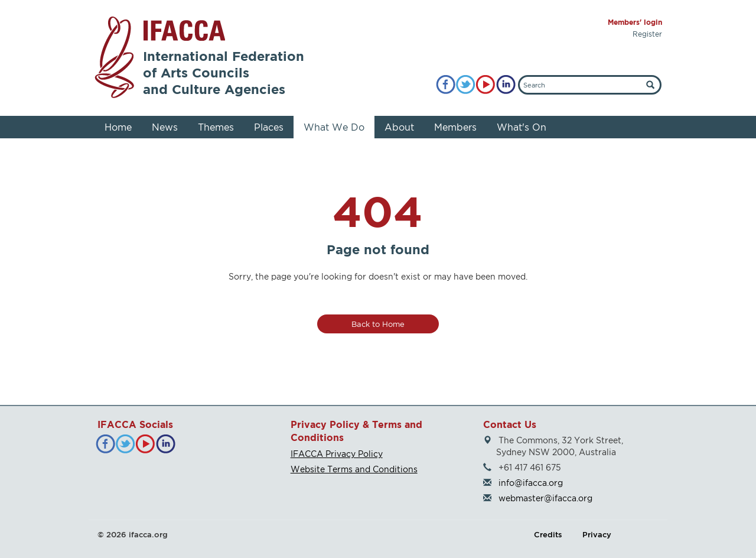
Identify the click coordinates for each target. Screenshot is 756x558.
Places (269, 127)
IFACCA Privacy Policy (337, 454)
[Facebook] (446, 85)
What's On (522, 127)
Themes (216, 127)
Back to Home (378, 324)
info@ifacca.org (531, 483)
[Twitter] (466, 85)
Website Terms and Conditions (354, 469)
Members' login (635, 22)
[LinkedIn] (506, 85)
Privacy (597, 534)
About (399, 127)
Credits (548, 534)
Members (455, 127)
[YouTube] (486, 85)
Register (647, 34)
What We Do (334, 127)
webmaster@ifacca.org (545, 498)
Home (118, 127)
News (165, 127)
